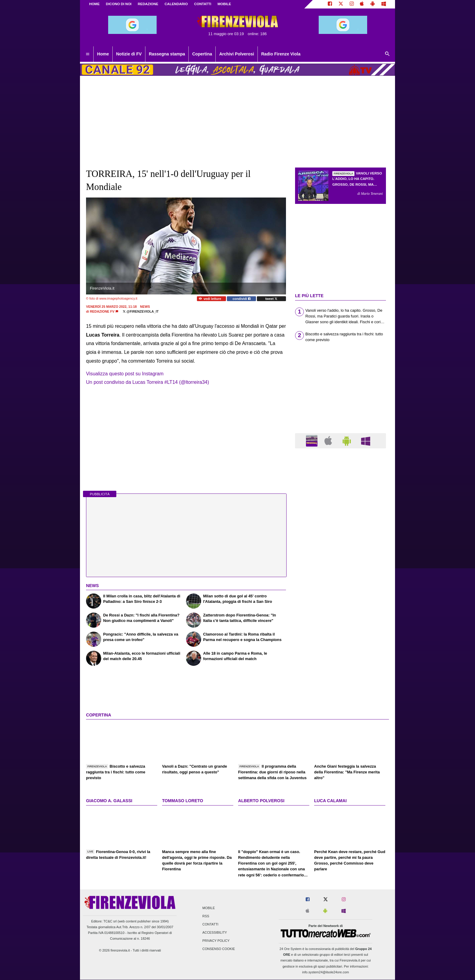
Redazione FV (102, 311)
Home (94, 4)
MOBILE (224, 4)
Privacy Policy (216, 941)
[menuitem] (88, 54)
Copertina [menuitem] (202, 54)
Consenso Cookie (219, 949)
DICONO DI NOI (119, 4)
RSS (206, 916)
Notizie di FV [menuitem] (129, 54)
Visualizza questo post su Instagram (125, 374)
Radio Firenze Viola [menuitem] (281, 54)
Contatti (210, 924)
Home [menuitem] (103, 54)
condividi (242, 299)
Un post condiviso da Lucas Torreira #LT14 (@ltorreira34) (148, 382)
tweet (272, 299)
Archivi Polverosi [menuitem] (237, 54)
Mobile (209, 908)
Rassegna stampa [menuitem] (167, 54)
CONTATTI (203, 4)
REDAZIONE (148, 4)
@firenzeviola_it (141, 311)
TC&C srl (110, 921)
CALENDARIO (176, 4)
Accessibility (215, 933)
